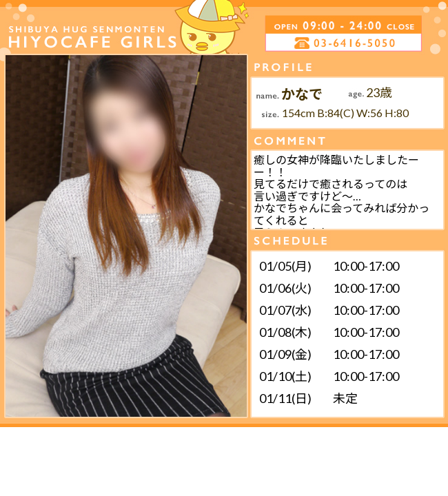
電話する (292, 43)
